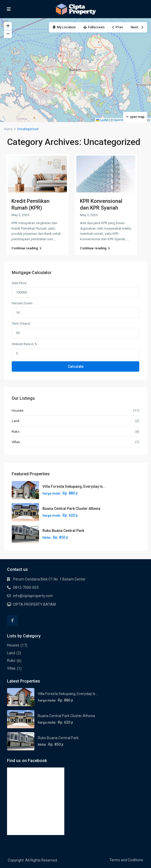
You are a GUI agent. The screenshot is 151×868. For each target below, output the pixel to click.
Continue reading (26, 248)
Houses (18, 410)
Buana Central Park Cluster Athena (71, 509)
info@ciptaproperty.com (33, 596)
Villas (16, 442)
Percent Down (22, 303)
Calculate (76, 366)
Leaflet (102, 120)
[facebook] (12, 620)
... (55, 239)
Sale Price (19, 283)
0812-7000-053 (26, 587)
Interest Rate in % (24, 344)
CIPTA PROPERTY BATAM (34, 604)
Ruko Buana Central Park (63, 531)
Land (15, 421)
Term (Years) (21, 323)
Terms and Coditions (126, 860)
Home (8, 129)
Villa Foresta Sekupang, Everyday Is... (74, 486)
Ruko (16, 432)
